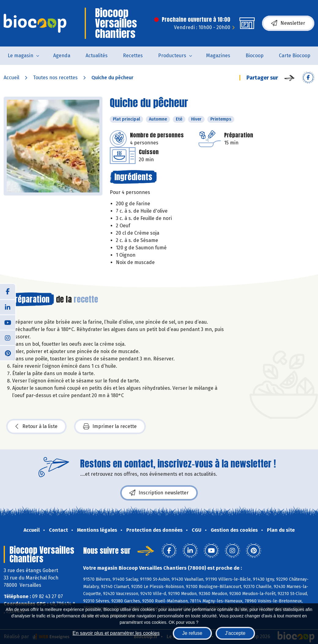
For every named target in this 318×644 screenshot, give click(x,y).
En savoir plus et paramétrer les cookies (116, 633)
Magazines (218, 56)
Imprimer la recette (110, 426)
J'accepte (235, 633)
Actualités (97, 56)
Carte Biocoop (295, 56)
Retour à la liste (36, 426)
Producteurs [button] (172, 56)
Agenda (62, 56)
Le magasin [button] (20, 56)
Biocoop (255, 56)
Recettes (133, 56)
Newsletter (288, 23)
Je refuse (192, 633)
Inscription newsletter (159, 493)
